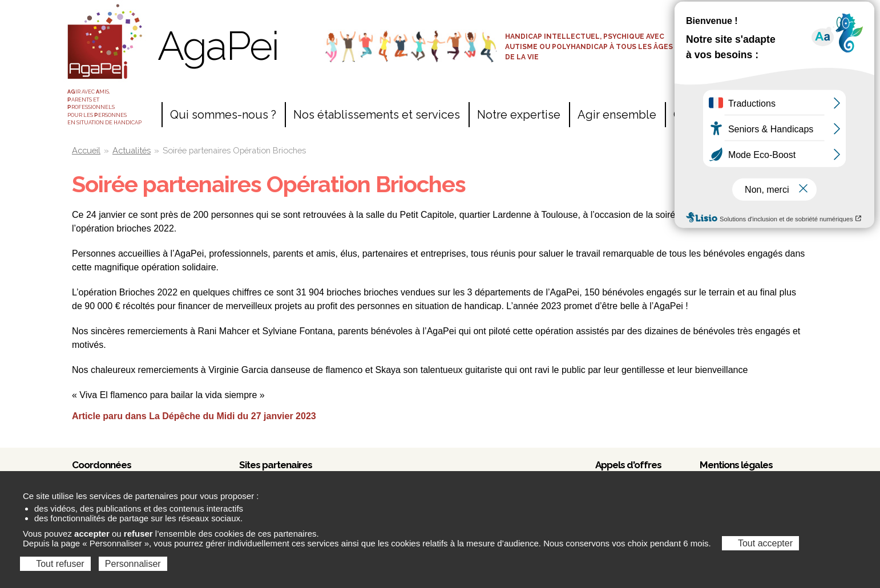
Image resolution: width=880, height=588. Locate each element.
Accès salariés (748, 15)
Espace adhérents (748, 35)
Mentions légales (736, 465)
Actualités (132, 150)
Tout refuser (55, 564)
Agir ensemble (617, 115)
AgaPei (218, 46)
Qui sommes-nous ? (223, 115)
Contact (694, 115)
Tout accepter (760, 543)
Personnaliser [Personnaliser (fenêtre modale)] (133, 564)
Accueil (86, 150)
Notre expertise (519, 115)
